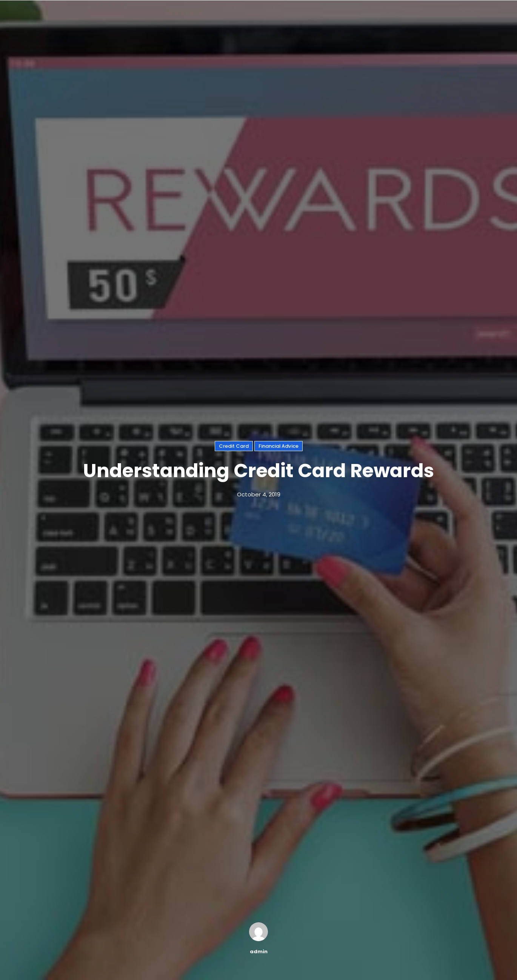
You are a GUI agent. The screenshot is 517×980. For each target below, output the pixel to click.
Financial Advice (279, 446)
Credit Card (234, 446)
